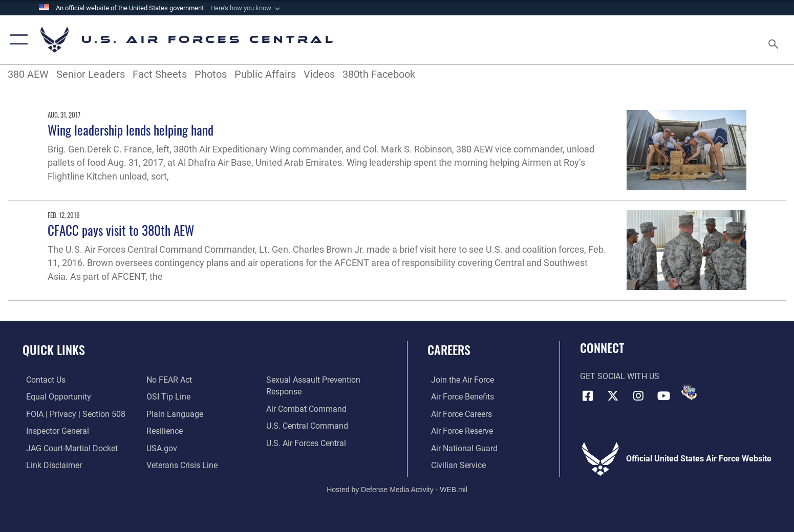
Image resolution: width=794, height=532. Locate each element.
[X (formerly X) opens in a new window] (613, 395)
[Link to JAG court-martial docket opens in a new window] (68, 448)
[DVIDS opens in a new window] (689, 392)
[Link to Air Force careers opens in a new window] (458, 414)
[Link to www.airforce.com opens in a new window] (459, 380)
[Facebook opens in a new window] (588, 395)
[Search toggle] (775, 40)
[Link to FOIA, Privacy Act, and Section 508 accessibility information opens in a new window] (72, 414)
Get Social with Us (620, 376)
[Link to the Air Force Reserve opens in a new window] (458, 430)
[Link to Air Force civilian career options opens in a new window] (455, 465)
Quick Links (54, 350)
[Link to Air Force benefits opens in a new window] (459, 397)
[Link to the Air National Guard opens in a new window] (461, 448)
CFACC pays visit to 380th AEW (121, 230)
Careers (449, 350)
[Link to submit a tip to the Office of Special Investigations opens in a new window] (167, 397)
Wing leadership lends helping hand (131, 130)
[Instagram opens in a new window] (638, 395)
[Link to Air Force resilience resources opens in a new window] (163, 430)
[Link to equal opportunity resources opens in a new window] (55, 397)
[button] (246, 8)
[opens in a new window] (173, 414)
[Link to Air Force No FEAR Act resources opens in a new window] (168, 380)
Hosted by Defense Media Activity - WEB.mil (397, 489)
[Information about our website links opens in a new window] (50, 465)
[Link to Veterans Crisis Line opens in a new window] (180, 465)
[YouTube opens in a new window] (664, 395)
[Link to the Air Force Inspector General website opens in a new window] (54, 430)
